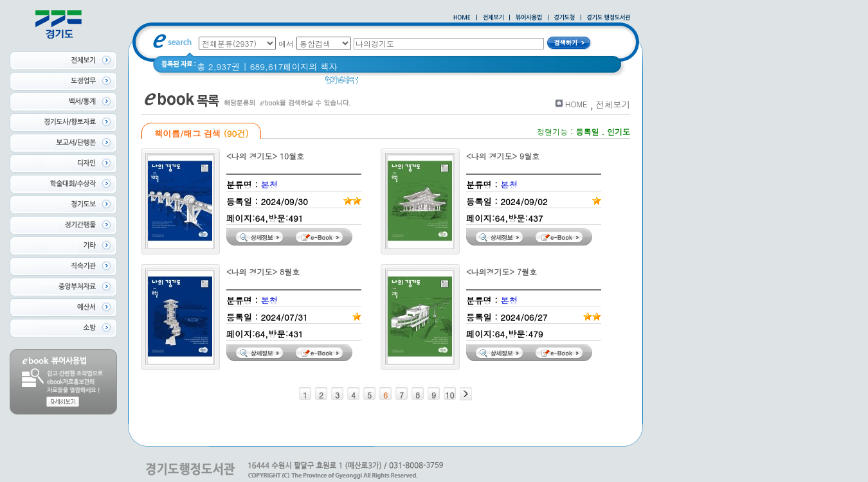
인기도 (619, 131)
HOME (576, 104)
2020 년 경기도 (396, 83)
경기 (445, 83)
